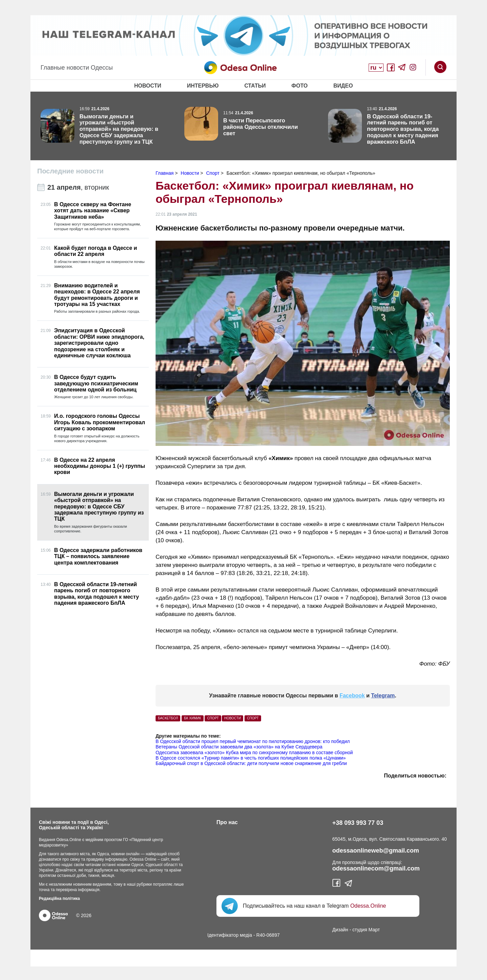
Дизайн (340, 930)
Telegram (383, 696)
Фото (300, 86)
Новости (148, 86)
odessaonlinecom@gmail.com (376, 868)
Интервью (203, 86)
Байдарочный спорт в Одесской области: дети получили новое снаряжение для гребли (251, 763)
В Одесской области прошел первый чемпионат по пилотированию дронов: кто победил (253, 741)
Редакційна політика (59, 899)
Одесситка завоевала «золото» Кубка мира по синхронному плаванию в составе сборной (254, 752)
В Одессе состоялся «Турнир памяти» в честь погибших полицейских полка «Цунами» (251, 758)
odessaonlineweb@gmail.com (376, 851)
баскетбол (168, 718)
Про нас (227, 822)
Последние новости (70, 171)
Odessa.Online (368, 906)
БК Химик (192, 718)
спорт (213, 718)
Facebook (352, 696)
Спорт (253, 718)
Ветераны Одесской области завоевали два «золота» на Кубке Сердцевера (239, 747)
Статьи (255, 86)
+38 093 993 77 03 (358, 823)
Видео (343, 86)
